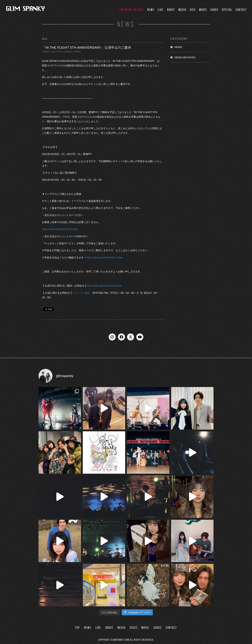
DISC (193, 10)
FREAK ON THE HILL (132, 10)
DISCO (134, 628)
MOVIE (203, 10)
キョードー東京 (81, 293)
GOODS (214, 10)
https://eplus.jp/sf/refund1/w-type (104, 257)
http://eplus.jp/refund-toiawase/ (105, 286)
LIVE (161, 10)
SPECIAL (227, 10)
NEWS (151, 10)
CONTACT (241, 10)
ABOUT (171, 10)
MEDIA (183, 10)
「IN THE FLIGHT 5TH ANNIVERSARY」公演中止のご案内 (87, 48)
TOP (77, 628)
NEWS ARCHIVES (185, 57)
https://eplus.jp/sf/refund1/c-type (60, 229)
